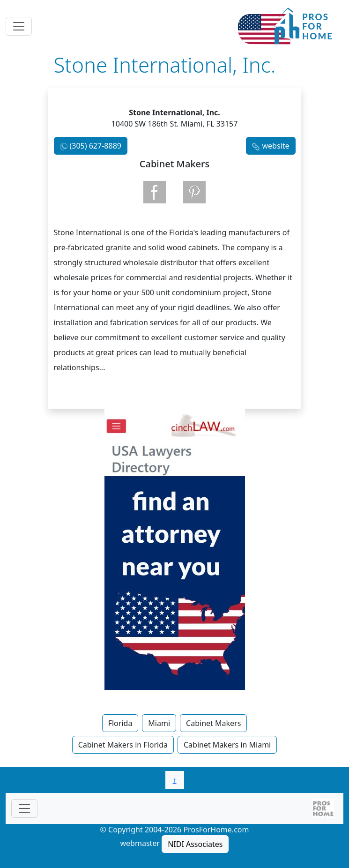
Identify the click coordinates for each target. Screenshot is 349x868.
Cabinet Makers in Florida (123, 745)
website (275, 146)
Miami (159, 723)
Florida (120, 723)
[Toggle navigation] (19, 26)
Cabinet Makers (213, 723)
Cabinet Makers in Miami (227, 745)
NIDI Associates (195, 844)
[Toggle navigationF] (24, 808)
